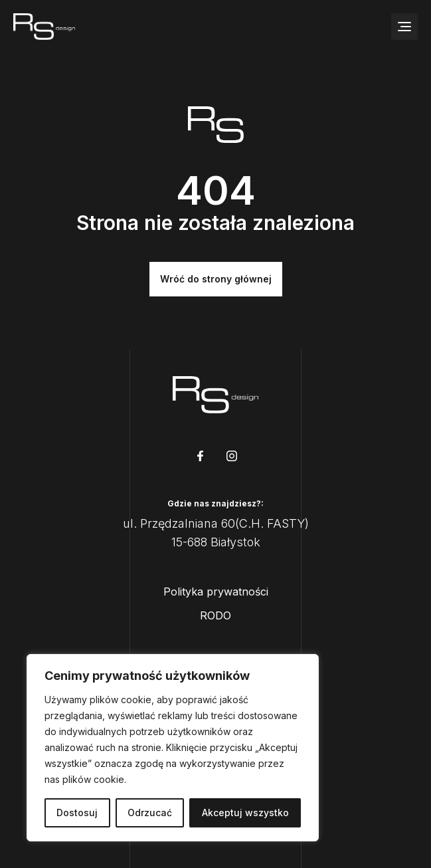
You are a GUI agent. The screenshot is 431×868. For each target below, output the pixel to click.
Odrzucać (150, 813)
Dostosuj (77, 813)
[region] (173, 748)
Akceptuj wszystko (245, 813)
